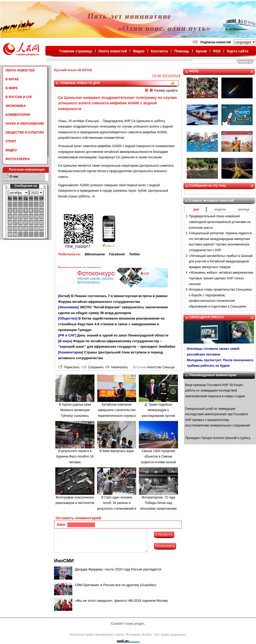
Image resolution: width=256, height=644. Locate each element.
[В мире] (65, 341)
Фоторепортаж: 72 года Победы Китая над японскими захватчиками (159, 503)
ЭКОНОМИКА (16, 106)
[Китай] (64, 296)
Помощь (182, 51)
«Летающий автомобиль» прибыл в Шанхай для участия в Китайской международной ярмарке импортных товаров (221, 261)
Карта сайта (237, 51)
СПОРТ (11, 141)
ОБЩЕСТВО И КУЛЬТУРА (25, 133)
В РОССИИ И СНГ (19, 97)
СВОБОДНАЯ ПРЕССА (207, 317)
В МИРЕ (12, 88)
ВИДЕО (11, 150)
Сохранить (93, 367)
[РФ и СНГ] (67, 335)
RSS (217, 51)
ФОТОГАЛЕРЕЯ (17, 159)
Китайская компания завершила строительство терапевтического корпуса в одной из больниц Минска (117, 416)
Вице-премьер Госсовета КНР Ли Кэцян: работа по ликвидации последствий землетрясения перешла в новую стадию (215, 391)
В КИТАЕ (12, 79)
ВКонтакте (95, 254)
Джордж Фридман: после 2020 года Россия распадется (118, 569)
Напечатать (117, 367)
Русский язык (65, 70)
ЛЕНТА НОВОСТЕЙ (20, 70)
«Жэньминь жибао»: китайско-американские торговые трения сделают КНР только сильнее (221, 278)
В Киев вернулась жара (117, 451)
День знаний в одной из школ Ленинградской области (123, 335)
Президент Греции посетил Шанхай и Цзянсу (218, 438)
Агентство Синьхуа (161, 367)
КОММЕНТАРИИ (18, 115)
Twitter (134, 254)
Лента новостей (113, 51)
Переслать (69, 367)
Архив (201, 51)
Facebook (117, 254)
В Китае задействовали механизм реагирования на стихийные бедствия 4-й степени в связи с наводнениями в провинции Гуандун (111, 324)
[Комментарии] (71, 352)
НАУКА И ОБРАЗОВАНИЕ (25, 124)
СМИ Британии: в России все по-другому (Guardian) (116, 585)
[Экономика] (69, 307)
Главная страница (76, 51)
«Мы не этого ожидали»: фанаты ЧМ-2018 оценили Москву (121, 601)
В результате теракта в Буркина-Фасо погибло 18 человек (75, 457)
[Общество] (68, 318)
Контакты (159, 51)
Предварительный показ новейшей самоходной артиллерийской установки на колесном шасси (220, 222)
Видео (139, 51)
